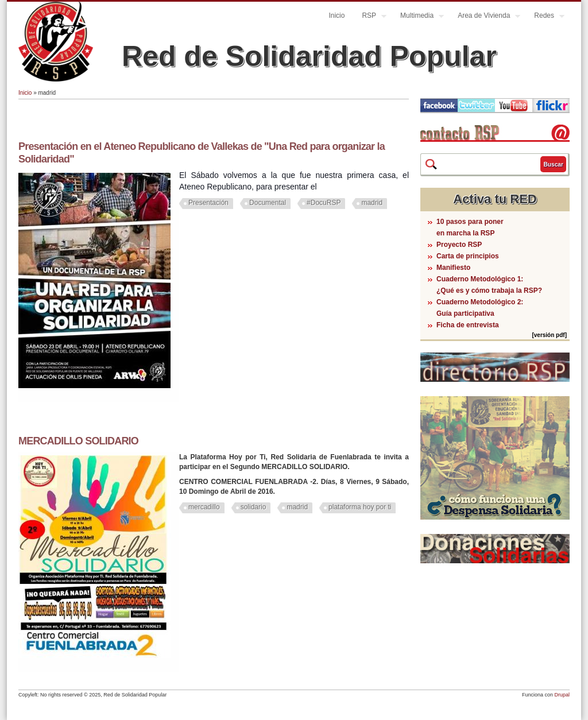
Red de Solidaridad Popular (309, 56)
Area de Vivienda (485, 17)
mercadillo (204, 507)
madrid (372, 203)
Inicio (336, 16)
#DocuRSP (324, 203)
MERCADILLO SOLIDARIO (78, 441)
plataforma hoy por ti (360, 507)
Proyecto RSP (459, 245)
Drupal (562, 695)
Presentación (208, 203)
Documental (268, 203)
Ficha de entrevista (468, 325)
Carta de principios (468, 256)
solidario (254, 507)
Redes (545, 17)
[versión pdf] (549, 335)
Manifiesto (453, 268)
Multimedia (418, 17)
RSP (370, 17)
